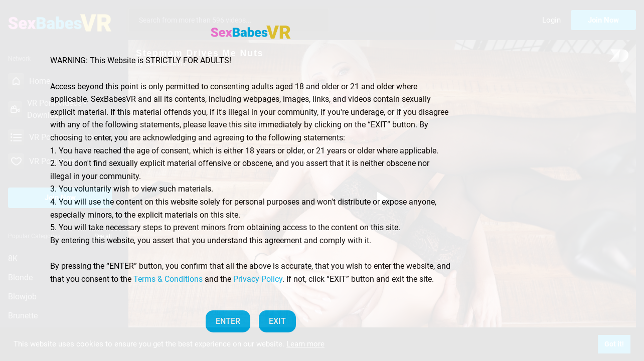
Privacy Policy (258, 279)
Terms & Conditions (168, 279)
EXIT (277, 321)
